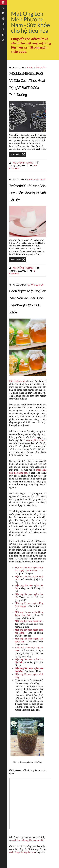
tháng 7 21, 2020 (18, 165)
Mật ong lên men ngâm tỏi (28, 621)
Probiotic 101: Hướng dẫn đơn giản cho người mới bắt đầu (27, 193)
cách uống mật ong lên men (22, 852)
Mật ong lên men (35, 285)
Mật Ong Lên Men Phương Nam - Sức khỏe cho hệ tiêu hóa (30, 22)
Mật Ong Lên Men (18, 381)
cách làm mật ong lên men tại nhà (27, 840)
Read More (18, 154)
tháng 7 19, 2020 (18, 271)
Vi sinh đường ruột (36, 67)
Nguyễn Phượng (23, 163)
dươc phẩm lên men (37, 440)
